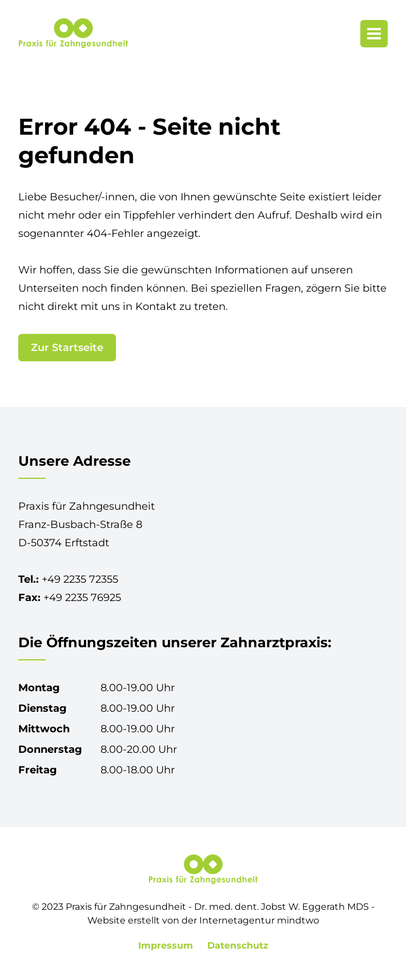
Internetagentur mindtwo (259, 920)
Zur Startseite (67, 348)
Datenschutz (238, 945)
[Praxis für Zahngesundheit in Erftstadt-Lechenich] (73, 33)
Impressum (167, 945)
